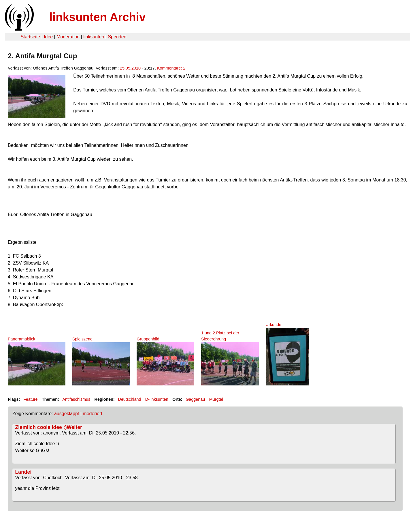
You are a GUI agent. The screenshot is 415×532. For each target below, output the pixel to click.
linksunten (94, 37)
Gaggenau (195, 399)
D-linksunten (157, 399)
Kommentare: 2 (171, 68)
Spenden (117, 37)
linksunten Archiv (97, 17)
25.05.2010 (130, 68)
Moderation (68, 37)
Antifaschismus (76, 399)
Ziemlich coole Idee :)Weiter (49, 427)
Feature (31, 399)
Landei (23, 472)
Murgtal (216, 399)
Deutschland (129, 399)
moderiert (93, 414)
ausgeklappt (67, 414)
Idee (48, 37)
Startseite (30, 37)
